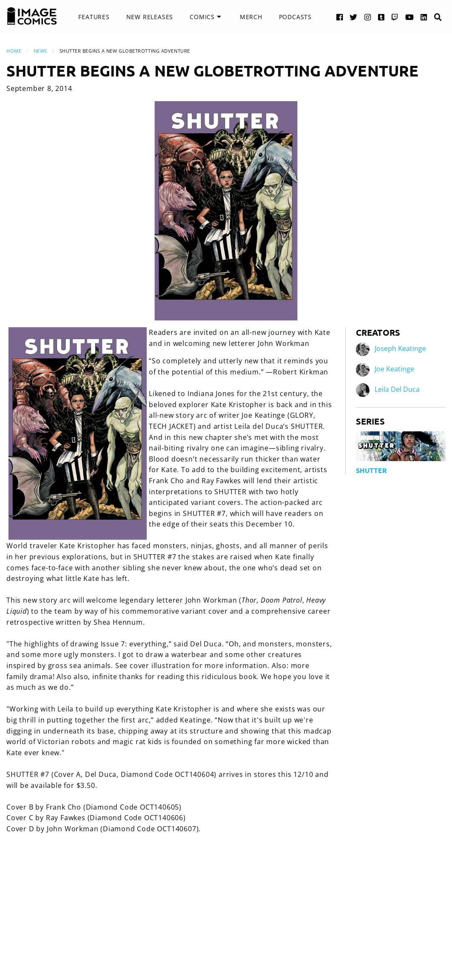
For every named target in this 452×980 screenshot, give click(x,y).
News (40, 51)
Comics (202, 17)
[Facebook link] (340, 17)
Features (94, 17)
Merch (251, 17)
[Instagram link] (368, 17)
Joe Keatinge (394, 369)
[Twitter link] (354, 17)
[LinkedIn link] (424, 17)
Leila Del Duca (397, 389)
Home (14, 51)
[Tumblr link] (381, 17)
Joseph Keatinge (400, 348)
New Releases (150, 17)
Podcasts (295, 17)
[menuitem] (94, 17)
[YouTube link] (410, 17)
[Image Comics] (32, 16)
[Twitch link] (395, 17)
